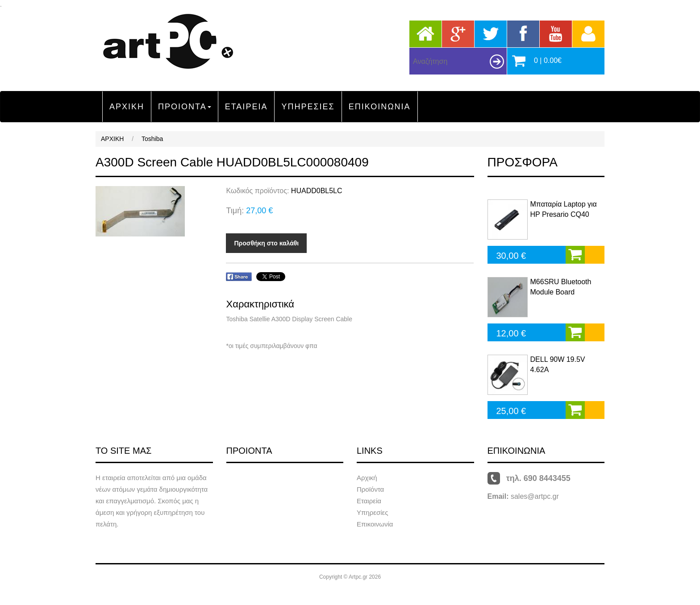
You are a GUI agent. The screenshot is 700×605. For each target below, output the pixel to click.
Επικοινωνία (375, 524)
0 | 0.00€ (548, 60)
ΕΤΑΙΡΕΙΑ (246, 107)
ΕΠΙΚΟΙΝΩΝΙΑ (380, 107)
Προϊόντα (370, 489)
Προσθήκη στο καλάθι (266, 243)
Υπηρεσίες (372, 512)
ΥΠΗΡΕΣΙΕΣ (308, 107)
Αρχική (367, 478)
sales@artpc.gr (535, 496)
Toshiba (152, 139)
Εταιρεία (369, 501)
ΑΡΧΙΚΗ (127, 107)
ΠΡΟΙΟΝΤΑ (185, 107)
